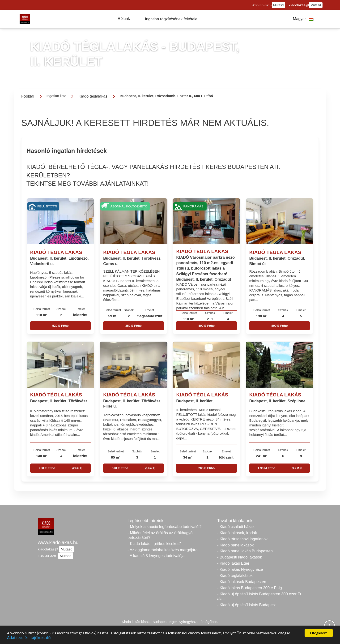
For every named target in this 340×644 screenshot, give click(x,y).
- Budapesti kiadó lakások (240, 557)
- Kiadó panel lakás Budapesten (245, 551)
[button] (124, 19)
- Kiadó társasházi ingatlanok (242, 539)
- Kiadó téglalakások (235, 576)
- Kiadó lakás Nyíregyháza (240, 569)
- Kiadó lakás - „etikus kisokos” (154, 544)
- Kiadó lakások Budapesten (242, 582)
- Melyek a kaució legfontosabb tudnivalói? (165, 527)
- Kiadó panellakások (236, 545)
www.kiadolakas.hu (58, 542)
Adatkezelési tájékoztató (29, 638)
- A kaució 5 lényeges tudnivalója (156, 556)
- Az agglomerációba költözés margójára (163, 550)
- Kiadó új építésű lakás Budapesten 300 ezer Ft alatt (259, 596)
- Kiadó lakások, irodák (237, 533)
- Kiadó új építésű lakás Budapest (246, 605)
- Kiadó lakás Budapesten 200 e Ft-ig (250, 588)
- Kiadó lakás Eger (233, 563)
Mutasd (278, 5)
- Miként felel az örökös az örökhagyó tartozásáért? (160, 535)
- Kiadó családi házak (236, 527)
